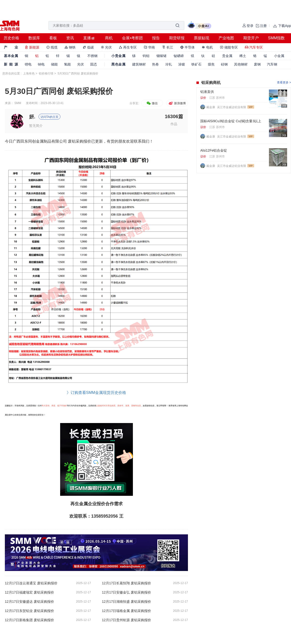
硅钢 (224, 64)
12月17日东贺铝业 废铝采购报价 (29, 611)
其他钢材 (241, 64)
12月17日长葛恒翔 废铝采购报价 (126, 583)
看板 (53, 38)
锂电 (28, 64)
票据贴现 (202, 38)
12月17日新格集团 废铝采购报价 (29, 620)
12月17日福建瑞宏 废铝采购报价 (29, 592)
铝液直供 (207, 92)
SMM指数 (276, 38)
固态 (94, 64)
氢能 (67, 64)
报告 (156, 38)
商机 (109, 38)
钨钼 (146, 56)
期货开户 (251, 38)
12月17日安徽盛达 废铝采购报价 (29, 602)
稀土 (243, 56)
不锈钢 (92, 56)
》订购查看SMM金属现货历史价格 (96, 393)
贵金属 (227, 56)
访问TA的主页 (49, 117)
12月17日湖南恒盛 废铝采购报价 (126, 602)
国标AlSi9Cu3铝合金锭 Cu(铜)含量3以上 (231, 121)
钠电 (41, 64)
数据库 (34, 38)
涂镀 (182, 64)
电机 (207, 47)
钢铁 (70, 47)
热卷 (155, 64)
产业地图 (226, 38)
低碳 (88, 47)
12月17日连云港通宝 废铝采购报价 (31, 583)
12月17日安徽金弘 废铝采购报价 (126, 592)
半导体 (187, 47)
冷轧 (169, 64)
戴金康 (211, 107)
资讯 (70, 38)
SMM (18, 103)
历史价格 (11, 38)
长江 (168, 47)
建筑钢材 (139, 64)
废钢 (257, 64)
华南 (149, 47)
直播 (87, 38)
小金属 (279, 56)
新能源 (32, 47)
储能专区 (229, 47)
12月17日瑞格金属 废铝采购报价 (126, 611)
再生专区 (128, 47)
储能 (54, 64)
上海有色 (29, 73)
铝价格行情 (46, 73)
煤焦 (211, 64)
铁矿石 (196, 64)
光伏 (106, 47)
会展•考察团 (132, 38)
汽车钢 (272, 64)
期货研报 (177, 38)
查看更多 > (284, 82)
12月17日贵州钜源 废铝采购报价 (126, 620)
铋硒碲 (179, 56)
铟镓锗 (162, 56)
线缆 (52, 47)
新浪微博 (177, 103)
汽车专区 (254, 47)
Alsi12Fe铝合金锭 (214, 150)
